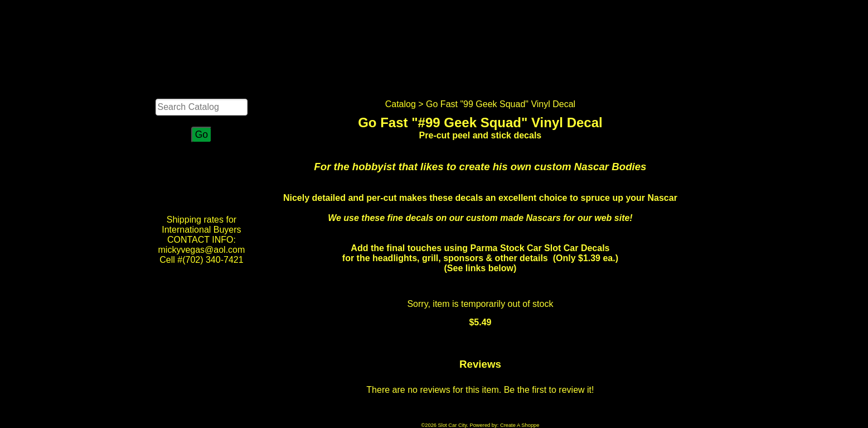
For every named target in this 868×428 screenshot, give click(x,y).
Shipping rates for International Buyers (201, 225)
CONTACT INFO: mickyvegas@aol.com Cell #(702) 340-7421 (202, 250)
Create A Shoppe (520, 425)
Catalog (401, 104)
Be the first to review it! (549, 390)
